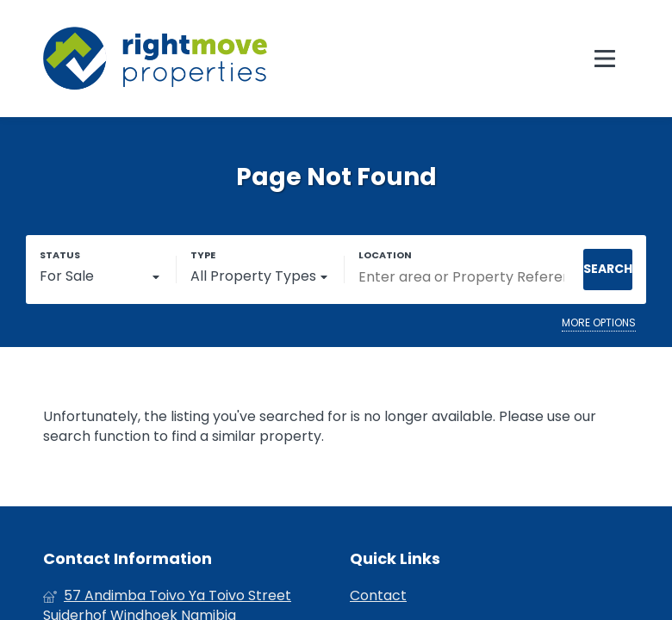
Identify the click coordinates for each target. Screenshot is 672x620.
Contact (378, 596)
